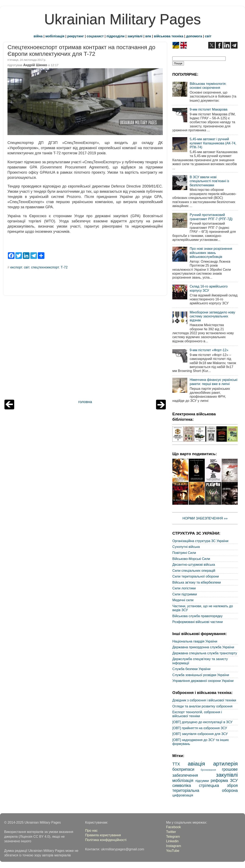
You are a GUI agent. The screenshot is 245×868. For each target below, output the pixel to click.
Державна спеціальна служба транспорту (205, 653)
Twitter (171, 832)
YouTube (173, 851)
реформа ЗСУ (224, 780)
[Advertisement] (85, 349)
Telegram (173, 836)
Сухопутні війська (186, 547)
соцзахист (95, 36)
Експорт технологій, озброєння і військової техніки (197, 714)
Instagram (174, 846)
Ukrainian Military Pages (123, 19)
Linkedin (172, 841)
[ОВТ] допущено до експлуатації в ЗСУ (202, 722)
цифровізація (183, 795)
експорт (16, 267)
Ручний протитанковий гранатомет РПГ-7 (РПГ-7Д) (211, 217)
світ (208, 36)
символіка (182, 785)
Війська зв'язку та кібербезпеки (197, 582)
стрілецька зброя (218, 785)
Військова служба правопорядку (197, 616)
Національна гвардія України (195, 641)
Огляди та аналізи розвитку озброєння (202, 706)
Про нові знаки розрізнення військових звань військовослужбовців (211, 253)
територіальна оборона (205, 790)
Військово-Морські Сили (191, 559)
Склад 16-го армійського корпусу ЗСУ (209, 288)
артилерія (225, 764)
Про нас (91, 830)
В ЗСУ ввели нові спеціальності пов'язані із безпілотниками (209, 181)
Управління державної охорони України (203, 681)
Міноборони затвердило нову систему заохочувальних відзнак (212, 316)
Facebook (173, 827)
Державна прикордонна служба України (203, 647)
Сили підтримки (185, 594)
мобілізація (55, 36)
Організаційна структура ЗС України (200, 541)
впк (148, 36)
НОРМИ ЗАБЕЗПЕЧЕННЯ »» (205, 518)
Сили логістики (184, 588)
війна (38, 36)
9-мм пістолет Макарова (208, 109)
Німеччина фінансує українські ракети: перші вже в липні (213, 382)
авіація (196, 764)
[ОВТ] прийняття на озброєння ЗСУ (200, 728)
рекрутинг (76, 36)
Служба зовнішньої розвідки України (201, 675)
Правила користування (103, 835)
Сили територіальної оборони (196, 576)
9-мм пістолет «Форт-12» (209, 350)
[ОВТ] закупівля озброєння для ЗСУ (200, 734)
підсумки (202, 781)
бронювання (208, 770)
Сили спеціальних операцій (194, 571)
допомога (194, 36)
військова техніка (168, 36)
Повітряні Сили (184, 553)
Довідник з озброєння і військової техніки (204, 700)
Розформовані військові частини (198, 622)
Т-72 (64, 267)
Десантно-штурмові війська (194, 564)
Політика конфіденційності (106, 840)
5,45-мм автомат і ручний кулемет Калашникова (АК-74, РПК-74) (213, 143)
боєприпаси (183, 769)
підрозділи (116, 36)
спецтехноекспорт (45, 267)
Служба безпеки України (191, 669)
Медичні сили (183, 600)
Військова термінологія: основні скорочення (208, 86)
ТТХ (176, 764)
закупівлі (135, 36)
